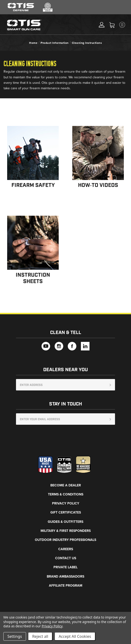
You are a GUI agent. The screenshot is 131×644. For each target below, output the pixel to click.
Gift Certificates (66, 512)
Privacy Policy (66, 503)
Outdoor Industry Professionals (65, 540)
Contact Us (66, 558)
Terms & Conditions (66, 494)
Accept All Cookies (75, 636)
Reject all (40, 636)
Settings (15, 636)
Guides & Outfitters (65, 522)
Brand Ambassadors (65, 577)
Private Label (65, 567)
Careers (66, 549)
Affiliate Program (66, 586)
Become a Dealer (66, 485)
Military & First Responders (66, 531)
